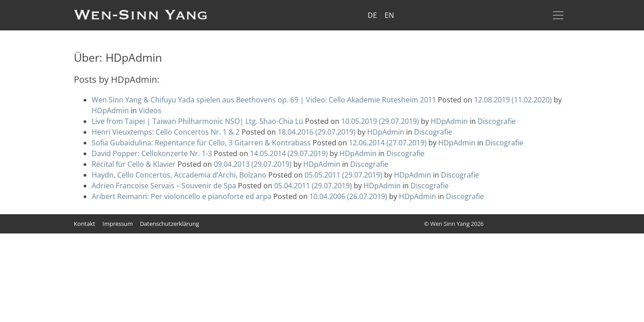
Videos (150, 110)
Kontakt (85, 224)
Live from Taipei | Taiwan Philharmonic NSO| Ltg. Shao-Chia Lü (197, 121)
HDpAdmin (110, 110)
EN (389, 15)
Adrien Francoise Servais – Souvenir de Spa (164, 186)
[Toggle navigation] (558, 15)
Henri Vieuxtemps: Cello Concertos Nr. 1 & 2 (166, 132)
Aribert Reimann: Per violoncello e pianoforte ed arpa (182, 196)
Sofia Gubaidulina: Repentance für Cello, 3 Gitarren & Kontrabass (201, 143)
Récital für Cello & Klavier (134, 164)
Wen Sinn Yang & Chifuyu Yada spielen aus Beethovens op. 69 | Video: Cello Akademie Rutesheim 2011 (264, 100)
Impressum (118, 224)
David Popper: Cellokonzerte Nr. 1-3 (152, 153)
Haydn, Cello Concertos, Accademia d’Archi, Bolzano (179, 175)
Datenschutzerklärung (169, 224)
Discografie (497, 121)
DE (372, 15)
